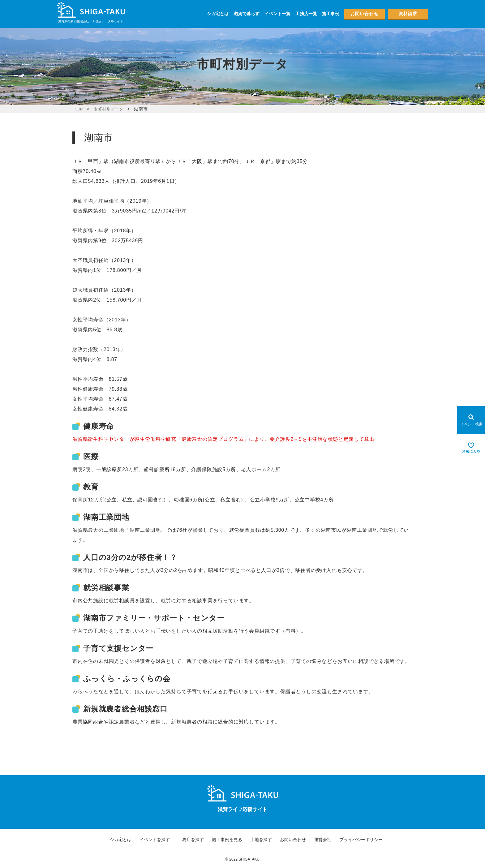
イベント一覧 (277, 14)
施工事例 (331, 14)
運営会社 (323, 840)
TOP (79, 109)
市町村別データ (110, 109)
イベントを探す (155, 840)
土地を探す (261, 840)
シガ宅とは (218, 14)
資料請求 (408, 14)
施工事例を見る (227, 840)
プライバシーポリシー (361, 840)
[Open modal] (471, 420)
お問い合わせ (365, 14)
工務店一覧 (306, 14)
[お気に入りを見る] (471, 448)
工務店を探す (191, 840)
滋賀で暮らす (247, 14)
